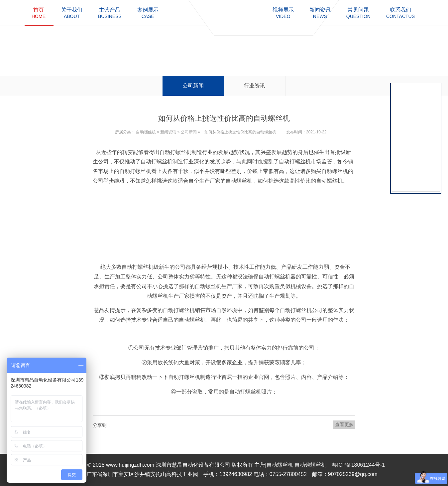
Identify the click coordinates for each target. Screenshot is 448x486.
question (358, 13)
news (320, 13)
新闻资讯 (168, 132)
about (72, 13)
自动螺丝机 (146, 132)
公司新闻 (193, 86)
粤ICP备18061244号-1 (358, 465)
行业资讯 (255, 86)
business (110, 13)
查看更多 (344, 424)
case (148, 13)
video (283, 13)
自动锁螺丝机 (310, 465)
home (39, 13)
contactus (400, 13)
